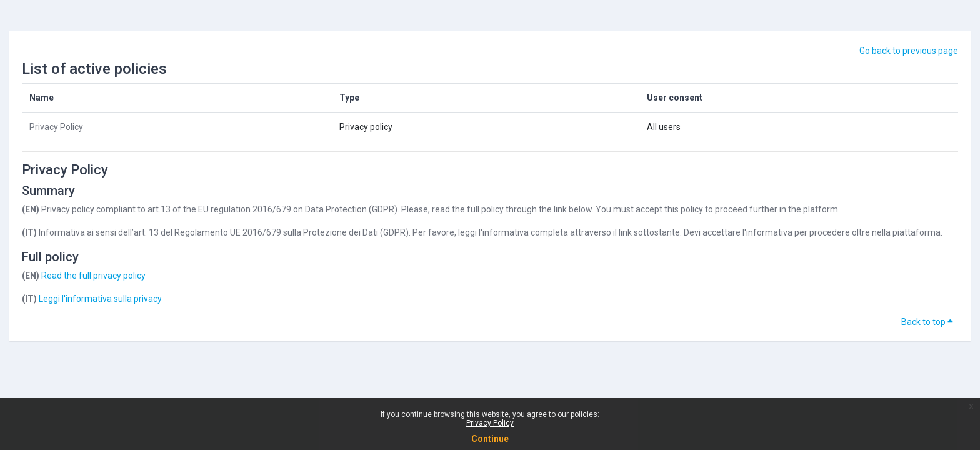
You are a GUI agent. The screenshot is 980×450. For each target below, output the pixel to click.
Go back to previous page (909, 51)
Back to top (927, 322)
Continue (490, 439)
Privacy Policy (490, 423)
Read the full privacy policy (93, 276)
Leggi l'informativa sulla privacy (100, 299)
